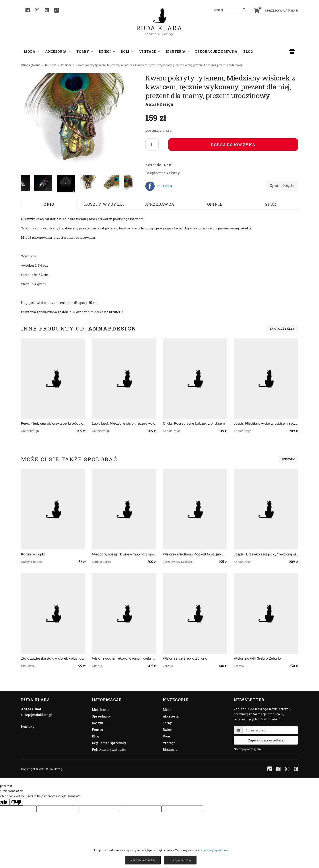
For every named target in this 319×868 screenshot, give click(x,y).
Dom (167, 736)
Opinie (215, 204)
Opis (49, 204)
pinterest (165, 186)
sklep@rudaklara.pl (37, 715)
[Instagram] (37, 10)
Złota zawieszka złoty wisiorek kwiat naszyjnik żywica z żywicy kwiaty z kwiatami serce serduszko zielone (53, 658)
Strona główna (31, 65)
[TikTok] (56, 10)
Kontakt (27, 726)
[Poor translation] (16, 802)
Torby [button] (85, 52)
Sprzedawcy (101, 716)
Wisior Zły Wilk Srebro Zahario (257, 658)
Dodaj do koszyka (233, 145)
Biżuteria (51, 65)
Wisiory (66, 65)
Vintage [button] (150, 52)
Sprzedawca (159, 204)
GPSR (270, 204)
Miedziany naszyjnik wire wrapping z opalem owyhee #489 (124, 554)
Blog (248, 52)
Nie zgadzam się (180, 860)
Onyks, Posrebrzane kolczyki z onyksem (194, 423)
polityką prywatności (216, 850)
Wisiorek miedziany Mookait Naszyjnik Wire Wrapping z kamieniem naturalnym (195, 554)
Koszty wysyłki (104, 204)
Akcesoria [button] (58, 52)
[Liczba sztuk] (152, 145)
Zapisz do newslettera (266, 740)
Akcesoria (171, 716)
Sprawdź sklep (282, 328)
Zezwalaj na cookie (143, 860)
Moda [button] (32, 52)
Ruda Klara (159, 24)
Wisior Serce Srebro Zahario (185, 658)
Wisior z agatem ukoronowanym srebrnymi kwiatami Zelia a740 (124, 658)
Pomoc (97, 730)
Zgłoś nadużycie (282, 186)
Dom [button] (127, 52)
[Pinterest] (47, 10)
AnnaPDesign (159, 104)
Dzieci (168, 730)
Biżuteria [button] (178, 52)
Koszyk (98, 723)
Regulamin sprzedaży (109, 743)
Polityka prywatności (109, 750)
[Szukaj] (244, 10)
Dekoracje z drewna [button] (216, 52)
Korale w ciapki (33, 554)
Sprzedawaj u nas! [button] (281, 10)
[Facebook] (28, 10)
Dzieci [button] (107, 52)
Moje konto (101, 710)
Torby (167, 723)
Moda (167, 710)
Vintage (169, 743)
